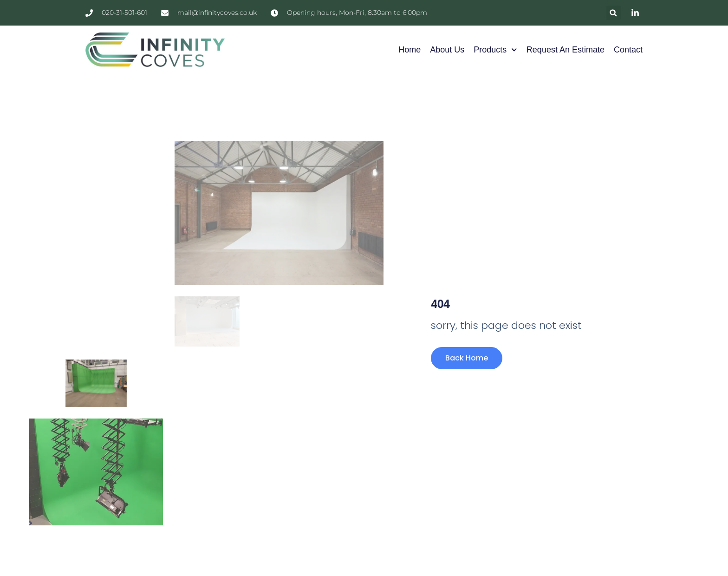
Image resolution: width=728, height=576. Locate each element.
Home (409, 50)
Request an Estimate (565, 50)
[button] (614, 13)
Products (495, 50)
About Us (447, 50)
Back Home (467, 358)
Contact (628, 50)
